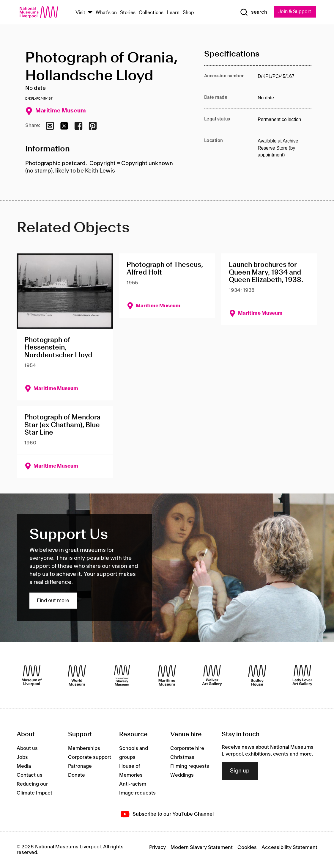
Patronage (80, 767)
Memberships (84, 749)
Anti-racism (133, 784)
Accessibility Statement (289, 848)
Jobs (22, 758)
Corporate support (90, 758)
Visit (80, 13)
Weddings (182, 775)
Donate (77, 775)
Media (24, 767)
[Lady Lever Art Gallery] (302, 675)
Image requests (137, 793)
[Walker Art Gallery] (212, 675)
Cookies (247, 848)
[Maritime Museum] (167, 675)
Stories (128, 13)
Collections (151, 13)
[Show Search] (253, 12)
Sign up (240, 771)
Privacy (157, 848)
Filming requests (190, 767)
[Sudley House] (257, 675)
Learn (173, 13)
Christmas (182, 758)
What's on (106, 13)
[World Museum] (77, 675)
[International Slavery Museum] (122, 675)
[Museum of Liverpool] (32, 675)
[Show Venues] (90, 13)
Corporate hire (187, 749)
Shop (188, 13)
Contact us (30, 775)
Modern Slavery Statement (202, 848)
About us (27, 749)
